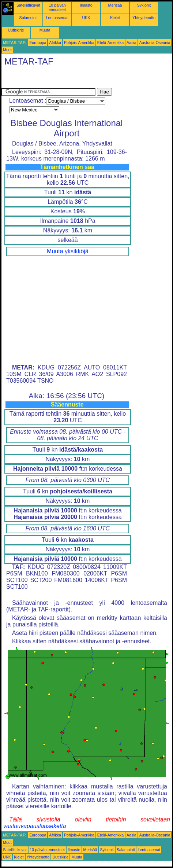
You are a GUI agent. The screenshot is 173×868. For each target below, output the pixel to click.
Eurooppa (38, 43)
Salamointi (29, 18)
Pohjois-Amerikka (79, 43)
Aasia (131, 43)
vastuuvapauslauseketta (35, 826)
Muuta (45, 30)
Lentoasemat (57, 18)
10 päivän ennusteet (57, 7)
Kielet (115, 18)
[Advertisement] (60, 79)
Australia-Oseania (155, 43)
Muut (7, 50)
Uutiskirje (16, 30)
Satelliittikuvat (28, 5)
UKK (86, 18)
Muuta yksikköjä (68, 251)
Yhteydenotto (144, 18)
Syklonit (144, 5)
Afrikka (55, 43)
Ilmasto (86, 5)
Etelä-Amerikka (110, 43)
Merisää (115, 5)
